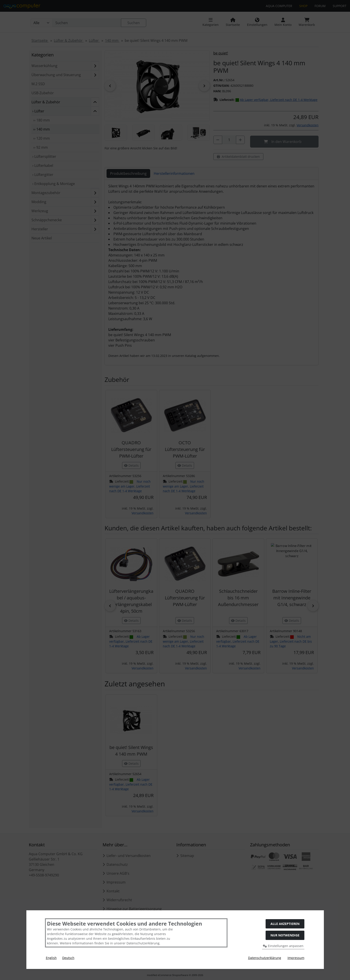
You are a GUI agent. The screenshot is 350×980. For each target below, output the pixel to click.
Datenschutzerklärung (265, 958)
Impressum (296, 958)
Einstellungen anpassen (283, 946)
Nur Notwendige (285, 935)
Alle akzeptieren (285, 924)
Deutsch (68, 958)
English (51, 958)
